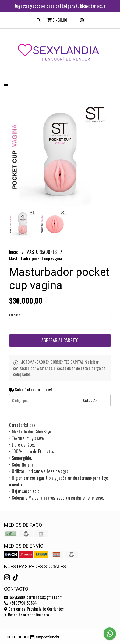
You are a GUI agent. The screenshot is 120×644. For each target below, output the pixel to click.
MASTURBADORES (42, 252)
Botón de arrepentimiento (26, 615)
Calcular (90, 400)
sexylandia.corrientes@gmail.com (33, 597)
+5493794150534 (20, 603)
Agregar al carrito (60, 340)
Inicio (14, 252)
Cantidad (15, 315)
